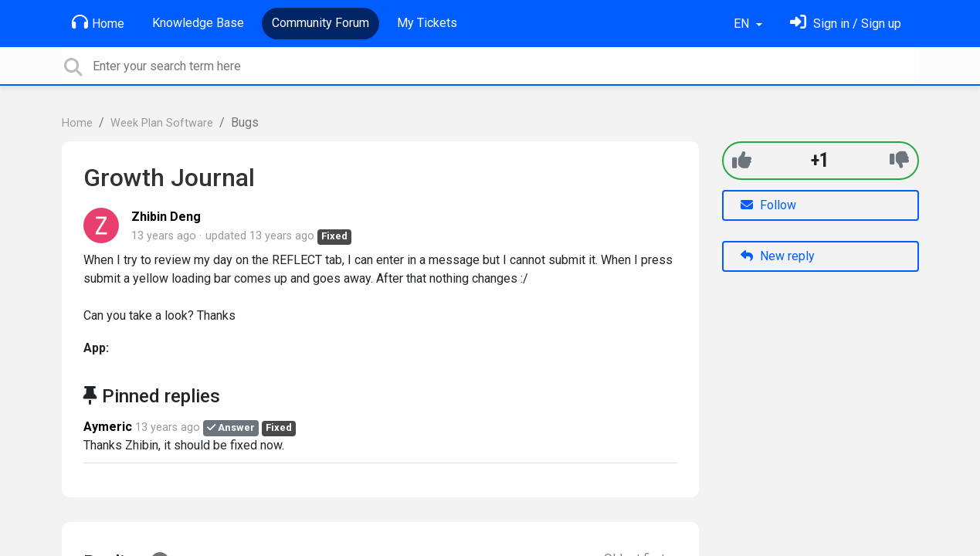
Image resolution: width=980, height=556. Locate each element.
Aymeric (108, 427)
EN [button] (743, 24)
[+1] (742, 160)
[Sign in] (846, 24)
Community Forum (320, 23)
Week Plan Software (162, 123)
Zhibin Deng (166, 217)
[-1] (899, 160)
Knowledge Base (198, 23)
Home (98, 22)
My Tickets (427, 23)
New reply (778, 256)
